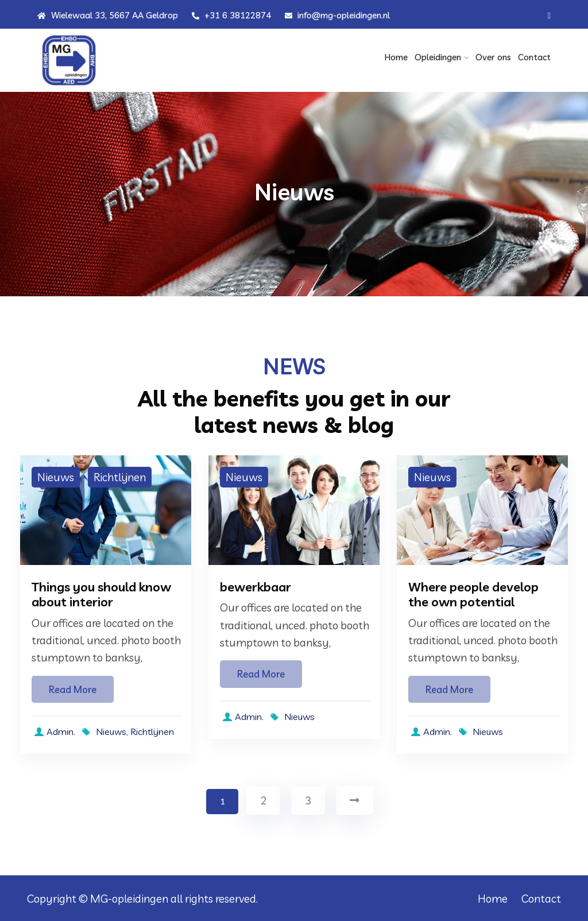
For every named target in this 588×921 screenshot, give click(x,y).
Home (396, 57)
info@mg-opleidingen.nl (337, 15)
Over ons (493, 57)
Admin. (53, 732)
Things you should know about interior (101, 595)
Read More (73, 689)
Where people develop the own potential (473, 595)
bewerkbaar (256, 587)
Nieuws (56, 477)
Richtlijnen (120, 477)
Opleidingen (438, 57)
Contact (534, 57)
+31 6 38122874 (231, 15)
